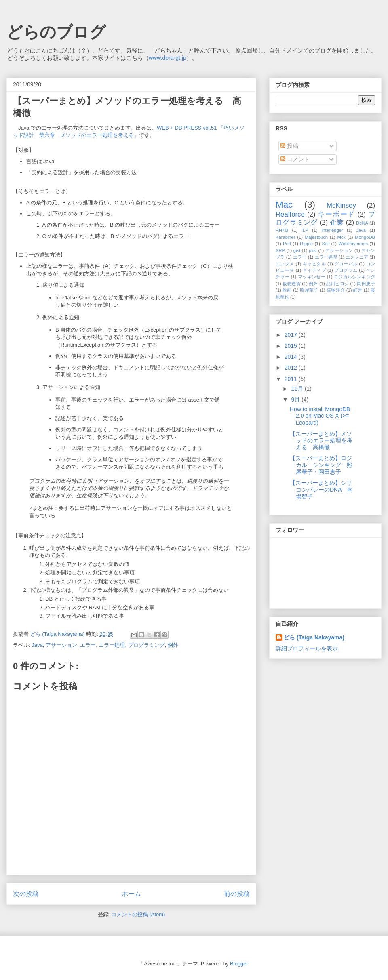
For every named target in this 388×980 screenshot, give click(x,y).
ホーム (131, 894)
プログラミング (147, 645)
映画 (287, 290)
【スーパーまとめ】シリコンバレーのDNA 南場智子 (321, 490)
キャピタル (314, 264)
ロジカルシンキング (354, 277)
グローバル (346, 264)
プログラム (346, 270)
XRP (280, 250)
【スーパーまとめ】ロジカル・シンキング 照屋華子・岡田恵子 (321, 465)
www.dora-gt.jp (168, 58)
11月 (298, 389)
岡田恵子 (366, 284)
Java (37, 645)
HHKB (282, 230)
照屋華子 (309, 290)
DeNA (362, 223)
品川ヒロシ (337, 284)
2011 (292, 379)
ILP (305, 230)
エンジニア (357, 257)
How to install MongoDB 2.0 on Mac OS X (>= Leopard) (320, 416)
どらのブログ (56, 32)
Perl (287, 244)
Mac (284, 205)
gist (297, 250)
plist (313, 250)
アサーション (61, 645)
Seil (326, 244)
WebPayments (353, 244)
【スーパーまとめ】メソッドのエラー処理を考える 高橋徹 (321, 441)
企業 (337, 222)
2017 (292, 335)
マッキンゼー (312, 277)
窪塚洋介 (336, 290)
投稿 (289, 146)
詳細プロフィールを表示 (307, 648)
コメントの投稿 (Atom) (138, 914)
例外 (173, 645)
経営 (358, 290)
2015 (292, 346)
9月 (296, 400)
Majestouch (316, 237)
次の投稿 (26, 894)
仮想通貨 (292, 284)
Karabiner (286, 237)
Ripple (306, 244)
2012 (292, 368)
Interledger (332, 230)
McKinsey (341, 205)
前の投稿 (237, 894)
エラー (88, 645)
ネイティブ (314, 270)
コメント (295, 159)
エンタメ (285, 264)
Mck (341, 237)
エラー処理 (112, 645)
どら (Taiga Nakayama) (314, 637)
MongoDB (365, 237)
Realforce (290, 214)
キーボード (336, 214)
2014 (292, 357)
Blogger (239, 964)
